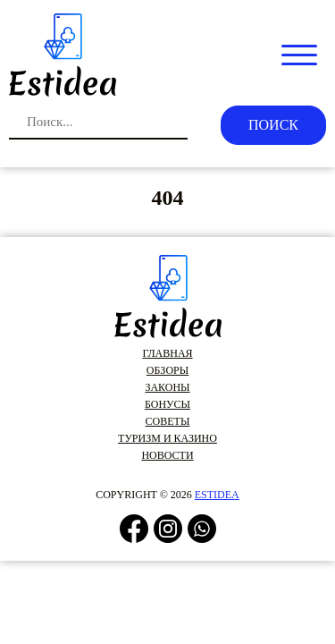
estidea (217, 495)
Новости (167, 455)
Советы (168, 421)
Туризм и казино (167, 438)
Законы (167, 387)
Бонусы (167, 404)
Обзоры (167, 370)
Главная (167, 353)
